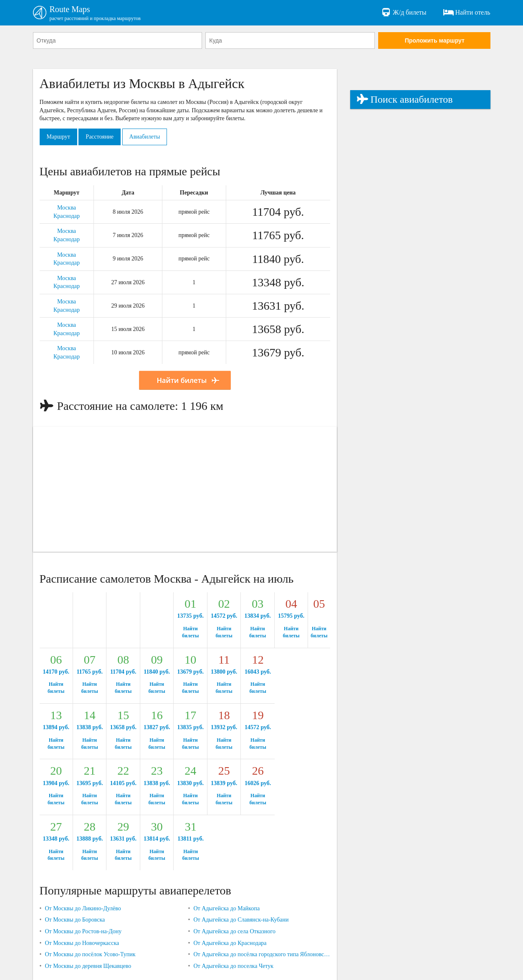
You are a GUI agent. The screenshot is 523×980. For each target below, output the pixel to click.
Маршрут (58, 137)
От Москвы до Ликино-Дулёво (83, 908)
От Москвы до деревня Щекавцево (88, 966)
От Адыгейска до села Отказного (234, 931)
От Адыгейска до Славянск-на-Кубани (241, 920)
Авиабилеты (145, 137)
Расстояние (100, 137)
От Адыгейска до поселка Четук (233, 966)
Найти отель (467, 13)
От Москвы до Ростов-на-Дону (83, 931)
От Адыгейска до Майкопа (226, 908)
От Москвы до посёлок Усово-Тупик (90, 954)
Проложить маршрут (435, 40)
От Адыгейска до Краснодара (230, 943)
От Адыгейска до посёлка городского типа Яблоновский (261, 954)
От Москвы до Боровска (75, 920)
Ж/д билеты (403, 13)
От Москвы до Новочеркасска (82, 943)
